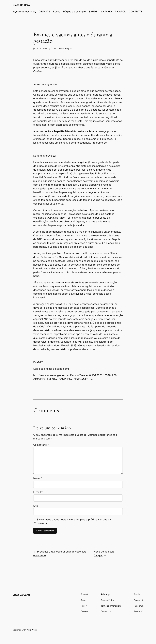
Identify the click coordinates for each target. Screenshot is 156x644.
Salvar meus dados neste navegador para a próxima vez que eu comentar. (74, 521)
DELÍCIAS (44, 12)
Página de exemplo (74, 12)
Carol (53, 48)
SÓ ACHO (106, 12)
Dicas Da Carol (22, 5)
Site (36, 506)
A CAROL (120, 12)
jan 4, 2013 (39, 48)
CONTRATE (136, 12)
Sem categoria (66, 48)
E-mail (38, 492)
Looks (57, 12)
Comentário (41, 445)
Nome (38, 478)
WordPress (32, 630)
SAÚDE (93, 12)
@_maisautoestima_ (24, 12)
